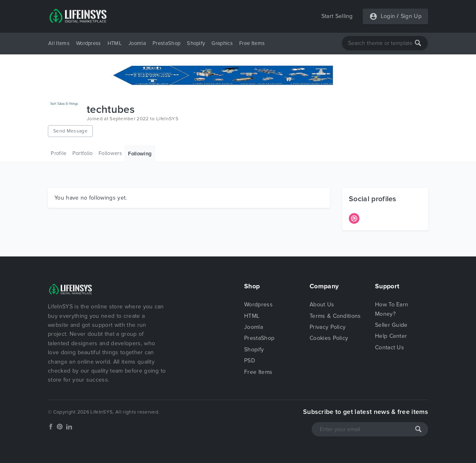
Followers (110, 153)
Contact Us (390, 347)
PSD (250, 361)
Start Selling (337, 16)
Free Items (252, 43)
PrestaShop (166, 43)
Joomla (137, 43)
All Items (59, 43)
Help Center (391, 336)
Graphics (222, 43)
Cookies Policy (329, 338)
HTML (115, 43)
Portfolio (83, 153)
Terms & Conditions (335, 316)
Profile (58, 153)
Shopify (196, 43)
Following (140, 154)
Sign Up (411, 16)
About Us (322, 305)
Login (388, 16)
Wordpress (89, 43)
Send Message (70, 131)
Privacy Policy (328, 327)
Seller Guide (391, 325)
